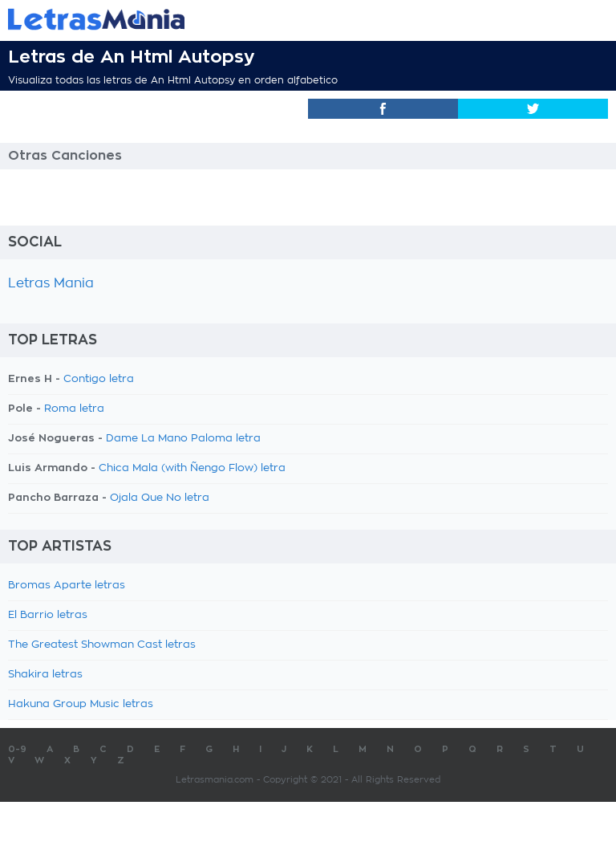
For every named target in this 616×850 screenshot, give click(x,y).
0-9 (17, 749)
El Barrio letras (48, 615)
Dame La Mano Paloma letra (183, 439)
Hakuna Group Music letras (81, 704)
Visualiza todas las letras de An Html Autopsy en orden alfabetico (173, 80)
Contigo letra (99, 379)
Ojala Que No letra (160, 498)
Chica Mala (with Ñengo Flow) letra (192, 468)
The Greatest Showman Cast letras (102, 645)
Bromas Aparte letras (67, 586)
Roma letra (74, 409)
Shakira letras (45, 675)
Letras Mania (51, 283)
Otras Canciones (65, 156)
